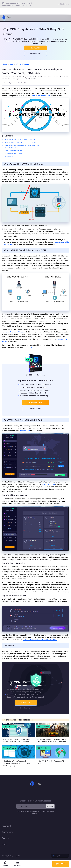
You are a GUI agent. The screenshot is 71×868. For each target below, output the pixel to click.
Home (5, 64)
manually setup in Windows (15, 332)
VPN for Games (43, 726)
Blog (11, 64)
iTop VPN (28, 347)
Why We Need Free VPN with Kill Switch (20, 139)
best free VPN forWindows (40, 96)
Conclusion (9, 157)
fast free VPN (25, 431)
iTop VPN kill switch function (14, 148)
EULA (18, 856)
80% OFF (61, 864)
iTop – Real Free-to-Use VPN (14, 153)
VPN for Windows (22, 64)
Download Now (36, 53)
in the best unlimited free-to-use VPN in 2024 (40, 640)
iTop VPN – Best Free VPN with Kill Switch (22, 145)
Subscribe (50, 806)
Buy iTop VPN (36, 48)
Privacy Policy (7, 856)
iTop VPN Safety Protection (14, 151)
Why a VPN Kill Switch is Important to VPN (21, 142)
